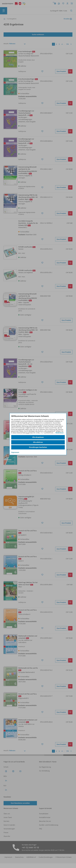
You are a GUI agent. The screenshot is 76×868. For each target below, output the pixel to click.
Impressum (15, 452)
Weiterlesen (59, 433)
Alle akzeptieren (38, 437)
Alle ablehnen (38, 442)
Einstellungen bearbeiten (38, 447)
